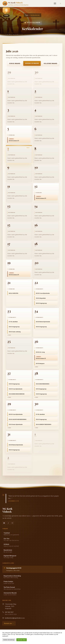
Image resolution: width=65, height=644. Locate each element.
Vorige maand (15, 64)
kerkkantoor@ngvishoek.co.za (15, 618)
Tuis (27, 15)
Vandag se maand (32, 63)
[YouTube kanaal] (4, 523)
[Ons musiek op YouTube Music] (8, 523)
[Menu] (55, 3)
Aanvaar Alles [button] (22, 640)
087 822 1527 (9, 612)
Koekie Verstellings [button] (9, 640)
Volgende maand (50, 64)
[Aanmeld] (60, 3)
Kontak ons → (9, 623)
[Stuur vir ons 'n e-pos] (12, 523)
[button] (6, 12)
